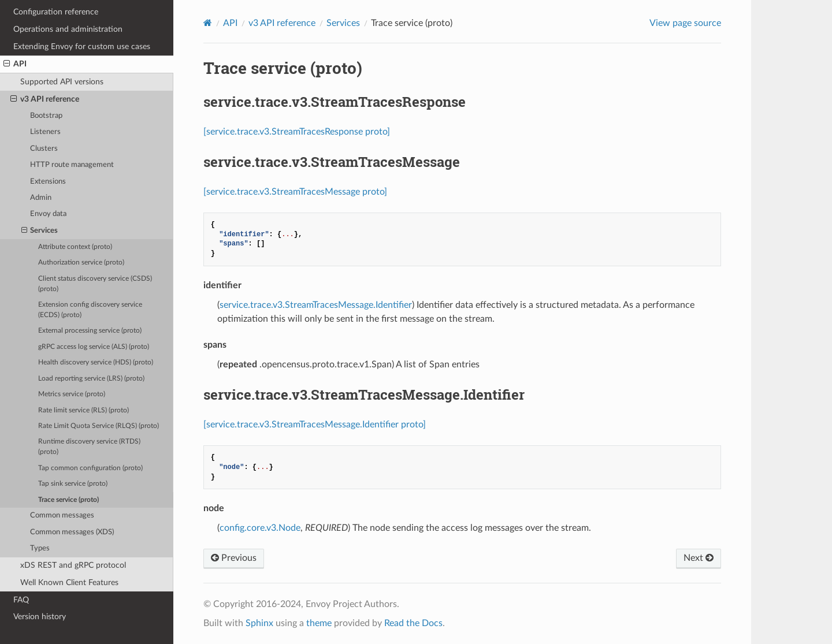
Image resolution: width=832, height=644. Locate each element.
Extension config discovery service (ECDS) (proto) (90, 310)
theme (319, 623)
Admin (41, 198)
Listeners (45, 132)
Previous (234, 558)
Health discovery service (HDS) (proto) (96, 362)
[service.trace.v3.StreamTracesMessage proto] (295, 192)
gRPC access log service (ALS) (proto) (94, 347)
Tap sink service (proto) (73, 484)
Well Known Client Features (69, 582)
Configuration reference (56, 12)
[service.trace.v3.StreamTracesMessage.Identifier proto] (315, 425)
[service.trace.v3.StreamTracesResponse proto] (297, 132)
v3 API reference (45, 99)
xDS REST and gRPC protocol (73, 565)
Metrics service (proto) (72, 394)
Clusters (44, 149)
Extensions (48, 182)
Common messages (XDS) (72, 532)
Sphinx (259, 623)
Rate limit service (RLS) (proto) (83, 410)
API (15, 64)
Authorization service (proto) (81, 263)
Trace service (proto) (68, 500)
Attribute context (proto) (75, 247)
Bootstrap (46, 116)
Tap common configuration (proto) (90, 468)
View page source (685, 23)
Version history (40, 617)
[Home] (208, 23)
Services (40, 231)
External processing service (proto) (90, 331)
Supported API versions (62, 82)
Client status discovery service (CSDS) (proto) (95, 284)
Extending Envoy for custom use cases (82, 46)
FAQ (21, 600)
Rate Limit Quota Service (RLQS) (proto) (99, 426)
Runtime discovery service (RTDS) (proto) (89, 447)
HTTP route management (72, 165)
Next (699, 558)
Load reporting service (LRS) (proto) (91, 379)
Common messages (62, 515)
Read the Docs (413, 623)
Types (40, 548)
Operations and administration (68, 29)
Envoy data (48, 214)
